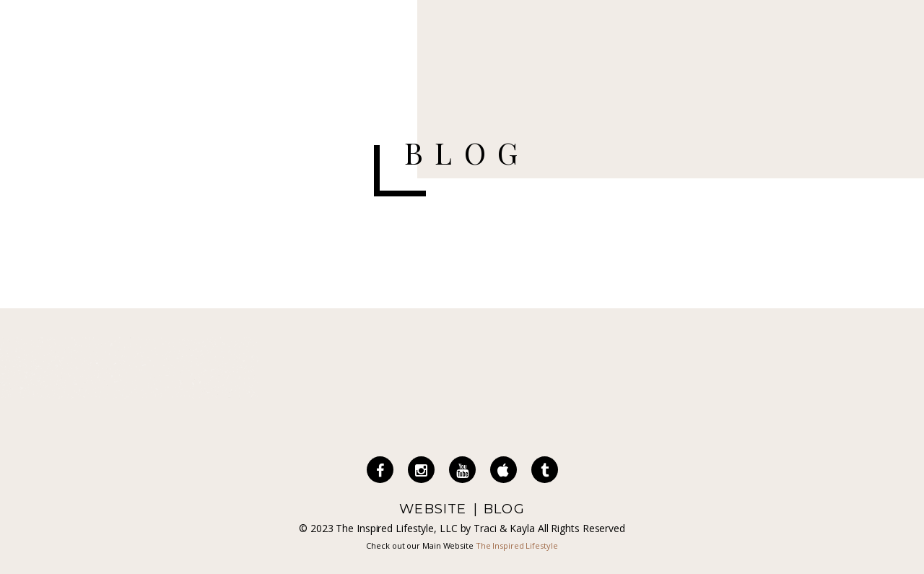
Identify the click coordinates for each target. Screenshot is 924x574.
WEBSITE (433, 509)
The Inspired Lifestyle (517, 545)
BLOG (504, 509)
